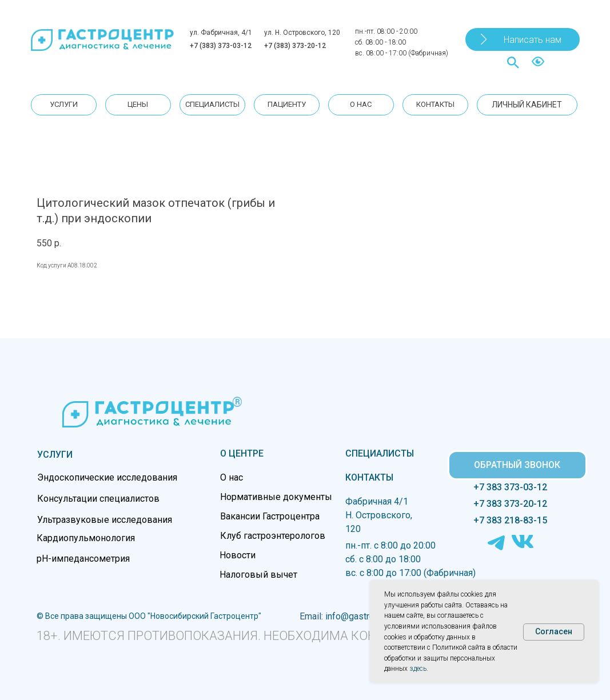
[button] (523, 39)
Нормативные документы (276, 497)
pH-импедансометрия (83, 559)
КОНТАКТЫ (369, 477)
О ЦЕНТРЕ (242, 453)
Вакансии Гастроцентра (270, 516)
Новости (238, 555)
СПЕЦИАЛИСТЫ (380, 453)
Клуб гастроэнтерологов (273, 536)
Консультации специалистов (98, 499)
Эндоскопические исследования (107, 477)
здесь (418, 669)
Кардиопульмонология (86, 538)
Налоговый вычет (258, 575)
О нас (232, 477)
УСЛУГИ (55, 455)
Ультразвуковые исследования (105, 520)
